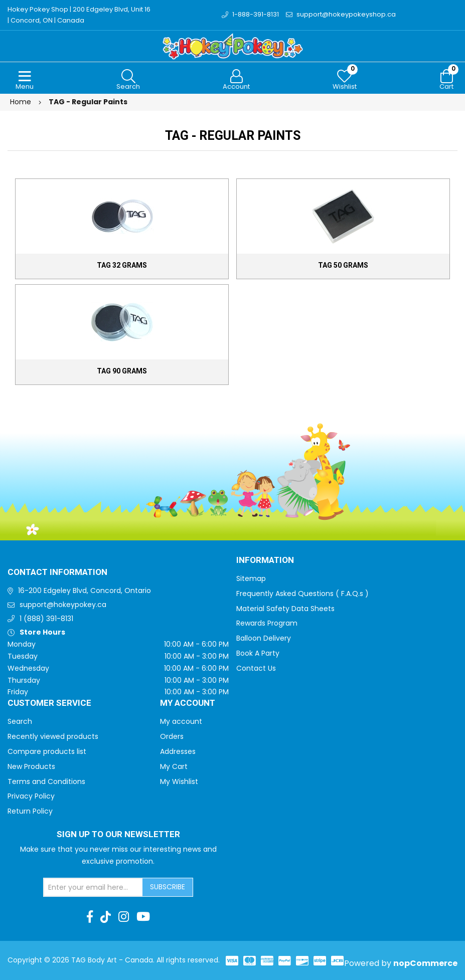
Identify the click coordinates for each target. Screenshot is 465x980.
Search (20, 721)
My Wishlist (179, 781)
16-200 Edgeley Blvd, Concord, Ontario (85, 591)
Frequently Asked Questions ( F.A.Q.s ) (302, 594)
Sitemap (251, 578)
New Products (31, 766)
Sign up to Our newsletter (118, 835)
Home (21, 102)
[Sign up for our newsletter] (93, 887)
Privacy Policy (31, 796)
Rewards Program (267, 623)
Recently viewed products (53, 736)
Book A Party (258, 653)
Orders (172, 736)
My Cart (174, 766)
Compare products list (47, 751)
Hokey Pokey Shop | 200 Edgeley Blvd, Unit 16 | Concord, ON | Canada (79, 15)
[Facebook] (90, 917)
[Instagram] (124, 917)
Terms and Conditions (46, 781)
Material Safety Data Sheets (285, 609)
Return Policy (30, 811)
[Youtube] (143, 917)
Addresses (178, 751)
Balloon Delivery (264, 638)
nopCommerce (425, 963)
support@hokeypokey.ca (63, 605)
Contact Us (256, 668)
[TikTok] (106, 917)
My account (181, 721)
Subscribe (168, 887)
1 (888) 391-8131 (46, 619)
